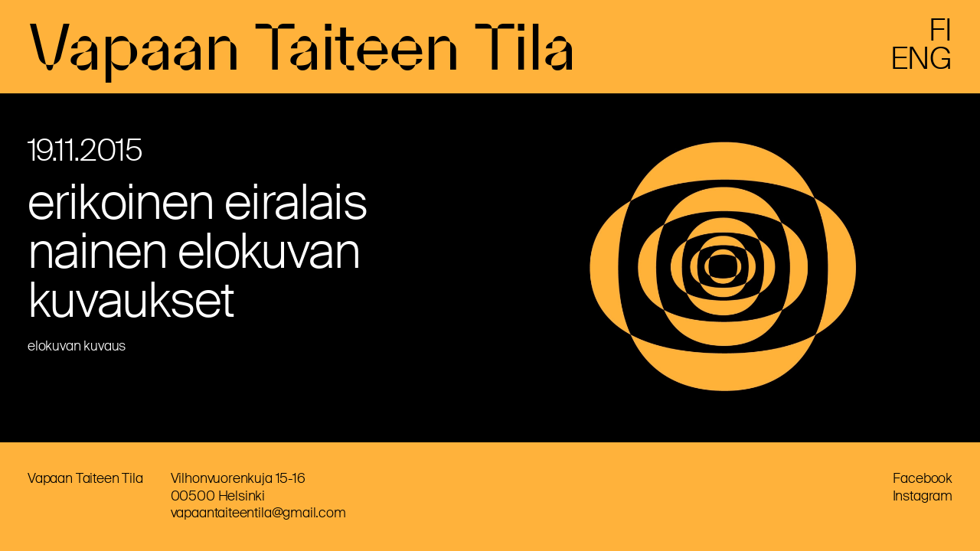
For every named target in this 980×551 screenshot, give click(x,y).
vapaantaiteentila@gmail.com (258, 513)
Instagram (923, 496)
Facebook (923, 478)
